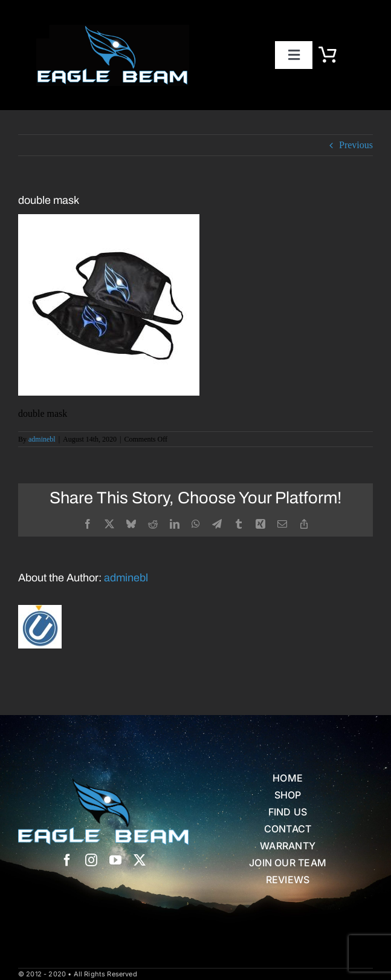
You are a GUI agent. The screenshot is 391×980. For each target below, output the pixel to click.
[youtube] (115, 860)
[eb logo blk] (113, 29)
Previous (356, 145)
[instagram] (91, 860)
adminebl (42, 439)
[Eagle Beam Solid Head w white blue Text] (103, 783)
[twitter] (140, 860)
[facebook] (67, 860)
